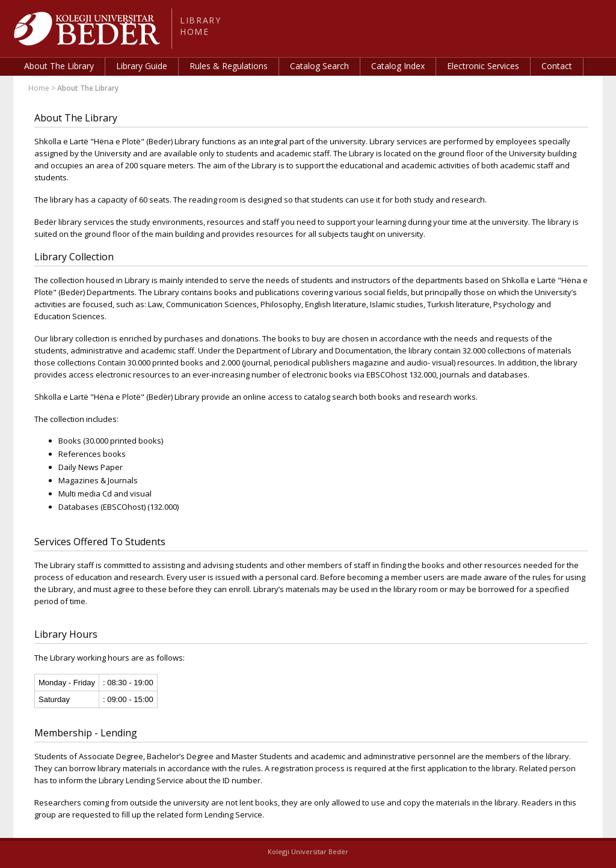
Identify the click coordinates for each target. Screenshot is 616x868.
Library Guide (142, 66)
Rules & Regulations (229, 66)
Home (39, 88)
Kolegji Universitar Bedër (308, 851)
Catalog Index (398, 66)
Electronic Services (483, 66)
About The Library (59, 66)
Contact (557, 66)
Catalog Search (319, 66)
